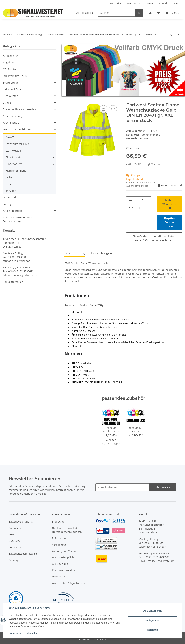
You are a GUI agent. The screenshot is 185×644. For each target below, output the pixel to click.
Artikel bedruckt (13, 211)
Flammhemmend (150, 135)
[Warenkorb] (172, 13)
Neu (177, 3)
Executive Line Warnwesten (19, 109)
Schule (7, 103)
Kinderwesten (14, 164)
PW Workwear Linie (17, 144)
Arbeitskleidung (12, 116)
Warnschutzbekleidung (17, 129)
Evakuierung (10, 83)
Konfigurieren (152, 620)
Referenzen (59, 538)
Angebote (9, 62)
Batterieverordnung (21, 522)
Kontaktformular (13, 282)
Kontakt (164, 3)
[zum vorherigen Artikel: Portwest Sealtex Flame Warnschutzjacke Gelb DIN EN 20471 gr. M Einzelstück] (171, 35)
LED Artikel (9, 197)
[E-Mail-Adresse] (122, 487)
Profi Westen (10, 96)
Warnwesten (13, 151)
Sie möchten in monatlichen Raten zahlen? (154, 238)
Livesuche (15, 541)
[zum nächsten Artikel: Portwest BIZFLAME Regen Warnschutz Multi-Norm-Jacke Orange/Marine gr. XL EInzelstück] (178, 35)
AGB (11, 534)
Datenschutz (16, 528)
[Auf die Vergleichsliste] (104, 109)
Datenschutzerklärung (72, 486)
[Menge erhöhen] (140, 208)
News (150, 3)
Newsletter (59, 576)
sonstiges (9, 204)
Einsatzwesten (14, 157)
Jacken (10, 177)
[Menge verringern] (130, 200)
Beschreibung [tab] (75, 253)
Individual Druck (13, 89)
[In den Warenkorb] (67, 100)
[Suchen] (116, 13)
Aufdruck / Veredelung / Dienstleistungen (17, 219)
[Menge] (143, 200)
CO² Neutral (10, 69)
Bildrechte (58, 522)
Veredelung (59, 545)
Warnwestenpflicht (63, 557)
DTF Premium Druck (15, 76)
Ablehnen (152, 630)
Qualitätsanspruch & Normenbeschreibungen (67, 530)
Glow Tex (11, 137)
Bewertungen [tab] (102, 253)
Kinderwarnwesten (64, 570)
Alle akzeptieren (152, 611)
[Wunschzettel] (158, 13)
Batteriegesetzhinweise (23, 554)
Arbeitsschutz (11, 123)
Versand (156, 164)
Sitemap (14, 560)
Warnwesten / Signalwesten (69, 583)
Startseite (115, 3)
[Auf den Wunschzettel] (113, 109)
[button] (150, 13)
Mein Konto (134, 3)
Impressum (16, 547)
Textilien (11, 191)
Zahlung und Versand (65, 551)
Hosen (10, 184)
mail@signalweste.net (25, 275)
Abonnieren (163, 487)
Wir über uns (60, 564)
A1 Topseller (10, 56)
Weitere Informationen (159, 240)
